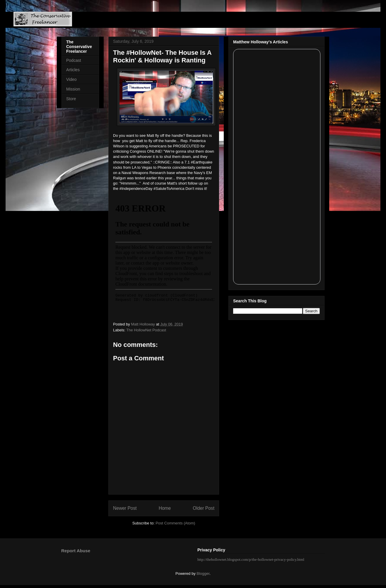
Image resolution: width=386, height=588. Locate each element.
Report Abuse (76, 551)
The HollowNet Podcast (146, 330)
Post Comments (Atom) (175, 523)
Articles (73, 70)
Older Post (204, 508)
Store (71, 99)
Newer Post (125, 508)
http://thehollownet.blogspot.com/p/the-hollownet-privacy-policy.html (251, 559)
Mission (73, 89)
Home (165, 508)
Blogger (203, 573)
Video (71, 79)
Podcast (74, 60)
